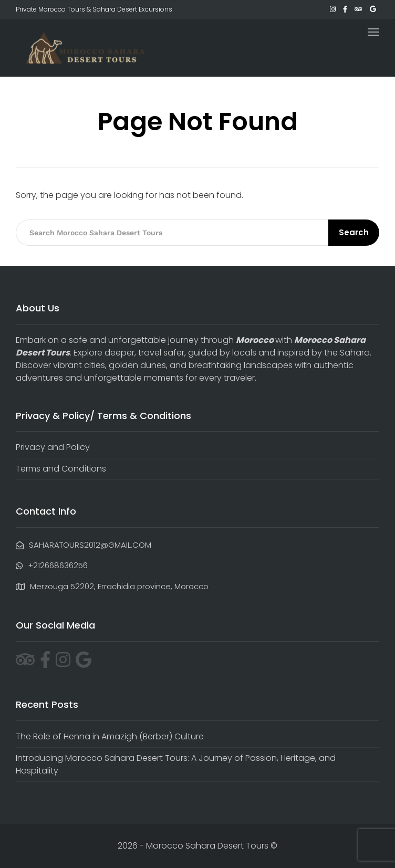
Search (354, 232)
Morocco (255, 340)
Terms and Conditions (61, 469)
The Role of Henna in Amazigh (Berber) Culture (110, 736)
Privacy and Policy (53, 447)
